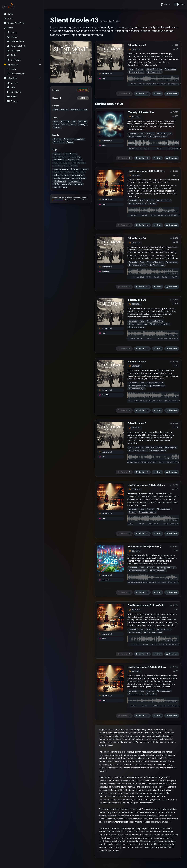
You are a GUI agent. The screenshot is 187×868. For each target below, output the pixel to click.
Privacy (12, 101)
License (13, 83)
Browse (12, 37)
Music (8, 28)
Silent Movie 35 (137, 238)
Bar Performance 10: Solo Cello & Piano (151, 605)
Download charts (17, 46)
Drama (65, 125)
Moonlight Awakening (141, 112)
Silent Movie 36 (137, 300)
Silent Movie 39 (137, 362)
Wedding (83, 121)
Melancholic (79, 139)
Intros (56, 121)
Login (12, 69)
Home (8, 14)
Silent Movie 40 (137, 423)
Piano (56, 110)
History (73, 125)
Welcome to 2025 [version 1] (145, 547)
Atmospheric (59, 142)
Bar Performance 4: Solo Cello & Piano (150, 171)
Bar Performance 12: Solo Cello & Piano (151, 667)
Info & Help (11, 78)
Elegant (70, 142)
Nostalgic (83, 125)
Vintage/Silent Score (79, 110)
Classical (65, 110)
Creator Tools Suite (14, 23)
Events (56, 125)
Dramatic (57, 139)
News (8, 19)
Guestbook (14, 92)
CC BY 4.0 (83, 90)
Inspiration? (14, 60)
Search (12, 32)
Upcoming (14, 51)
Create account (16, 74)
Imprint (12, 97)
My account (11, 65)
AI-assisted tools (58, 200)
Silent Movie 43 (137, 45)
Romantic (68, 139)
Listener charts (16, 41)
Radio (12, 55)
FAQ (11, 87)
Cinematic (65, 121)
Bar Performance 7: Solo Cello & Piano (150, 485)
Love (74, 121)
